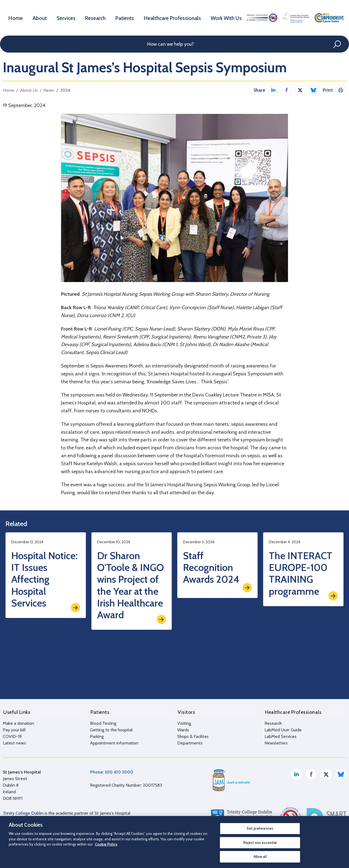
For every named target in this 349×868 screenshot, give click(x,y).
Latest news (14, 742)
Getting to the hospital (111, 729)
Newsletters (276, 742)
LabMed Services (280, 736)
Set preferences (260, 828)
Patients (128, 18)
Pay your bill (14, 729)
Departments (190, 742)
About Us (29, 90)
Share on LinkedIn (273, 90)
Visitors (186, 712)
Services (67, 18)
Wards (183, 729)
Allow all (260, 856)
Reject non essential (260, 843)
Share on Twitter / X (300, 90)
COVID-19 (12, 736)
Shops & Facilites (193, 736)
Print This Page (341, 90)
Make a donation (18, 722)
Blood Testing (103, 722)
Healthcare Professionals (174, 18)
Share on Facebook (287, 90)
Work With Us (227, 18)
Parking (97, 736)
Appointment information (114, 742)
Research (97, 18)
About (40, 18)
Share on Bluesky (313, 90)
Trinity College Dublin (23, 812)
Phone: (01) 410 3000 (112, 771)
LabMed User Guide (283, 729)
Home (16, 18)
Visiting (184, 722)
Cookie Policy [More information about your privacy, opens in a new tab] (106, 844)
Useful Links (16, 712)
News (49, 90)
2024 (65, 90)
